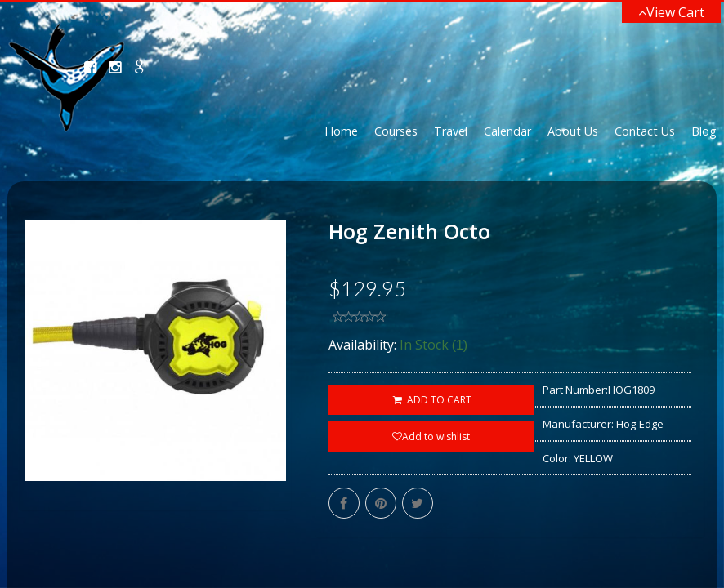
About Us (573, 131)
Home (341, 131)
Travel (451, 131)
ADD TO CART (431, 400)
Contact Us (645, 131)
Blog (704, 131)
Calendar (507, 131)
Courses (396, 131)
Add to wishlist (431, 437)
